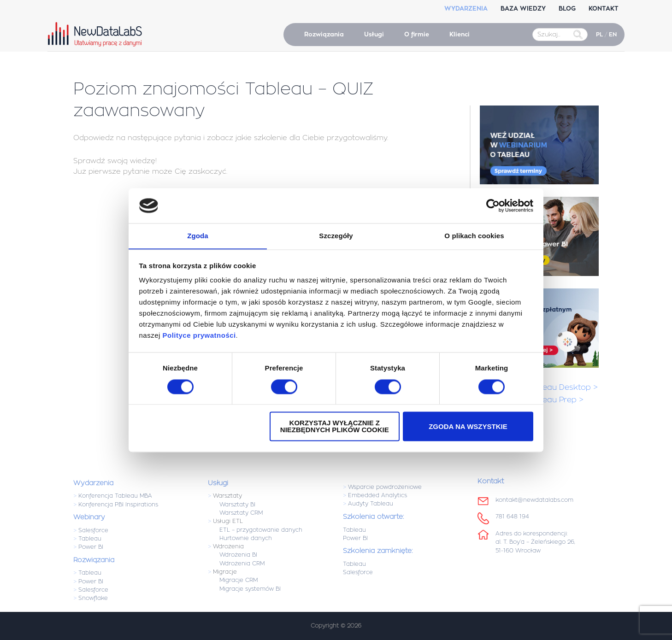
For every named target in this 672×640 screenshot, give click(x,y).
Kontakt (491, 481)
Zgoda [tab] (198, 236)
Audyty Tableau (371, 504)
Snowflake (93, 598)
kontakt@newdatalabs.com (534, 500)
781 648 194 (512, 517)
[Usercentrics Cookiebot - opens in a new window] (493, 206)
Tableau (90, 539)
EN (613, 35)
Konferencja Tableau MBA (115, 496)
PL (599, 35)
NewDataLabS (97, 34)
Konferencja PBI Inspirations (118, 505)
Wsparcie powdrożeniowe (385, 487)
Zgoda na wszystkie (468, 427)
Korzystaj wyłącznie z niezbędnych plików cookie (335, 427)
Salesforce (93, 530)
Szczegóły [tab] (336, 236)
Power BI (91, 547)
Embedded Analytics (377, 495)
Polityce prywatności (199, 336)
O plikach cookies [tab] (474, 236)
